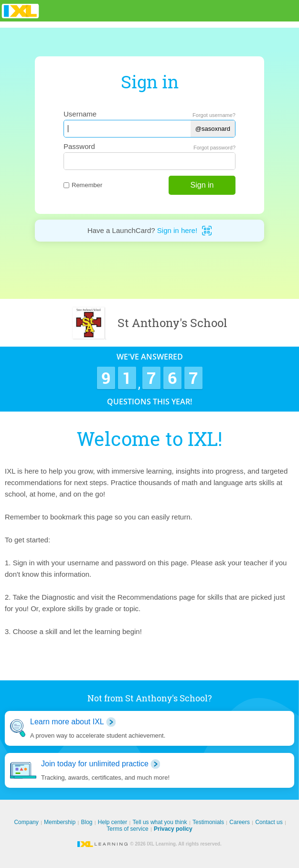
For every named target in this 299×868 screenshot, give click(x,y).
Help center (112, 822)
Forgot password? (214, 148)
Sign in (202, 185)
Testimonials (208, 822)
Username (80, 114)
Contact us (269, 822)
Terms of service (127, 829)
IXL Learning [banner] (20, 11)
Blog (86, 822)
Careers (240, 822)
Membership (60, 822)
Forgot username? (214, 115)
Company (26, 822)
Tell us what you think (160, 822)
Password (79, 146)
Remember (83, 185)
